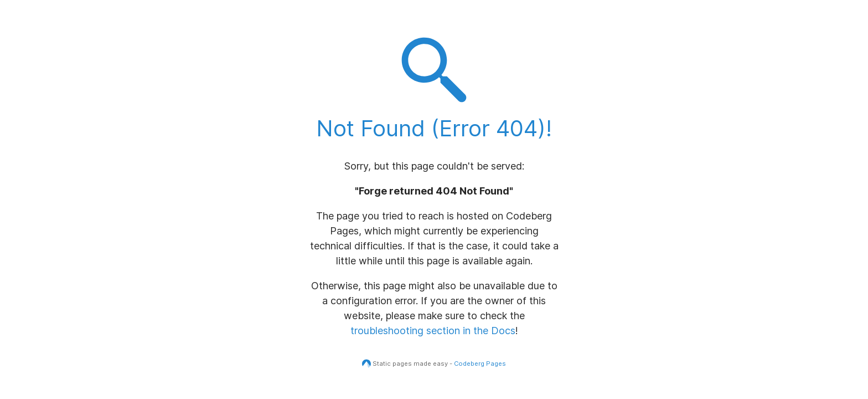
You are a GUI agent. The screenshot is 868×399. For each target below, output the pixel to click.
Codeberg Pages (480, 364)
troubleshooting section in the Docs (433, 331)
